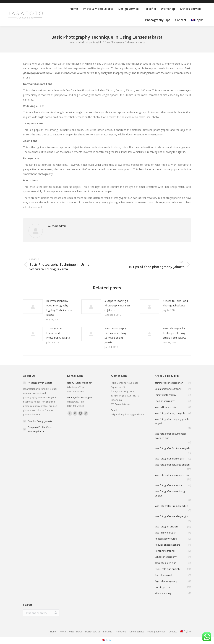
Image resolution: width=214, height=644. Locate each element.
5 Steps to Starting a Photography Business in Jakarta (118, 305)
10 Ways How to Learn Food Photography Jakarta (58, 333)
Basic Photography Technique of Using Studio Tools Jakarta (175, 333)
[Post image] (33, 307)
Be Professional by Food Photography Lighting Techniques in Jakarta (59, 308)
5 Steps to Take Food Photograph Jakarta (175, 303)
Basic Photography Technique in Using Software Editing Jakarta (115, 335)
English (197, 20)
